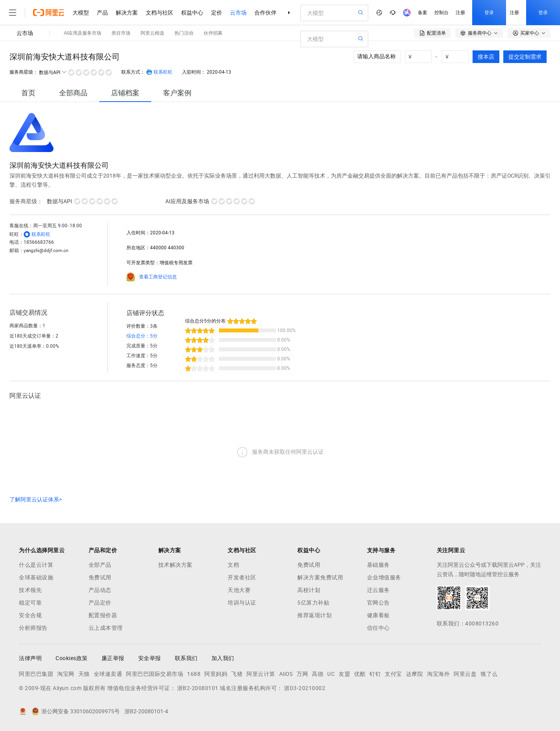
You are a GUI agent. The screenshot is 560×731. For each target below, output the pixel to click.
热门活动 (184, 33)
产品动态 (100, 590)
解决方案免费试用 (320, 577)
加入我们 (223, 658)
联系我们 (186, 658)
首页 (28, 93)
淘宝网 (66, 674)
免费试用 (100, 577)
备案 (423, 13)
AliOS (286, 674)
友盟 (344, 674)
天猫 (84, 674)
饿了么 (489, 674)
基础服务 (378, 565)
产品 (102, 13)
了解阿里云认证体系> (36, 499)
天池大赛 (239, 590)
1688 (194, 674)
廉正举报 (113, 658)
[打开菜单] (13, 13)
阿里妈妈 (216, 674)
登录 (489, 13)
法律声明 (30, 658)
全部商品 (73, 93)
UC (331, 674)
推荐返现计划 (314, 615)
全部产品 (100, 565)
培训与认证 (242, 603)
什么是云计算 (36, 565)
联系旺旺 (159, 72)
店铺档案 (125, 93)
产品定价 (100, 603)
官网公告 (378, 603)
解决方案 (127, 13)
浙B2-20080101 (198, 688)
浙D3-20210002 (305, 688)
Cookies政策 (72, 658)
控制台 (441, 13)
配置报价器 (103, 615)
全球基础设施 (36, 577)
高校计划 (309, 590)
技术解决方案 (175, 565)
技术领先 (30, 590)
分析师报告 (33, 628)
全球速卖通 (108, 674)
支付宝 (393, 674)
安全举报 (150, 658)
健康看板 (378, 615)
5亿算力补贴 (313, 603)
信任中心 (378, 628)
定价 (217, 13)
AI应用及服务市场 (83, 33)
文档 (233, 565)
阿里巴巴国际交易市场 (155, 674)
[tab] (28, 93)
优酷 (360, 674)
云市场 (238, 13)
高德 (318, 674)
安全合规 (30, 615)
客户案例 (177, 93)
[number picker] (421, 57)
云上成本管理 (106, 628)
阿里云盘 (465, 674)
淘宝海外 (438, 674)
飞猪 (237, 674)
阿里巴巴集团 (36, 674)
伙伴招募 (213, 33)
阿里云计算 (261, 674)
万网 (302, 674)
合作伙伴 (265, 13)
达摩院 (415, 674)
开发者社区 (242, 577)
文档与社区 (159, 13)
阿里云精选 (152, 33)
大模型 (81, 13)
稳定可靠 (30, 603)
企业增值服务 (384, 577)
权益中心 (192, 13)
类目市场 (121, 33)
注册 (460, 13)
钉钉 (375, 674)
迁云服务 (378, 590)
